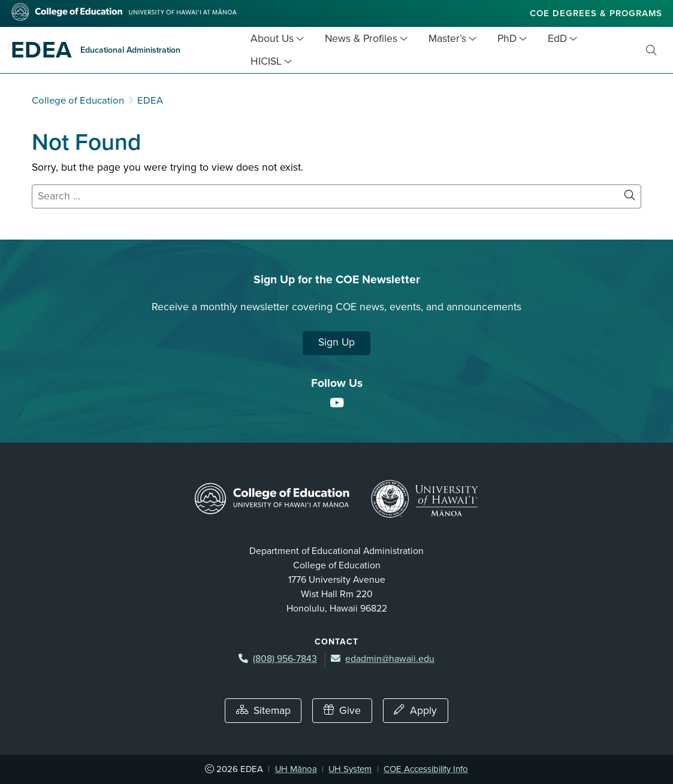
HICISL (266, 61)
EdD (557, 39)
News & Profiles (361, 39)
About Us (272, 39)
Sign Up (337, 342)
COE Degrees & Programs (596, 13)
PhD (507, 39)
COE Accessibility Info (426, 769)
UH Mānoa (296, 769)
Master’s (447, 39)
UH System (350, 769)
